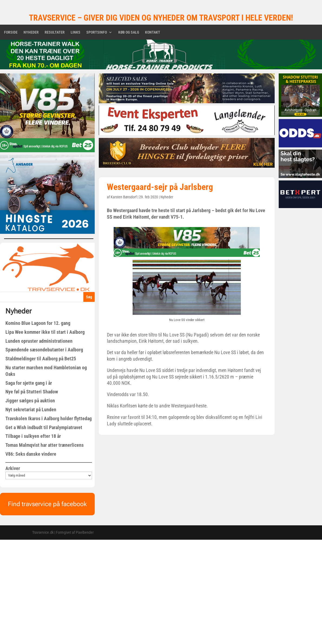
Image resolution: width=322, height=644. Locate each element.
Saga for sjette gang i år (29, 383)
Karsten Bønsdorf (124, 197)
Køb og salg (129, 32)
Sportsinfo (97, 32)
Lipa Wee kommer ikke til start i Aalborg (45, 332)
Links (75, 32)
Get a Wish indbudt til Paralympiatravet (44, 427)
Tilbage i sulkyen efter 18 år (33, 436)
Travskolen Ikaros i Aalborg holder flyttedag (49, 418)
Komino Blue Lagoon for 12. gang (38, 323)
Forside (11, 32)
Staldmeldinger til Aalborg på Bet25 (41, 359)
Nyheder (31, 32)
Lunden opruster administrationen (39, 341)
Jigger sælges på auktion (30, 401)
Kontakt (153, 32)
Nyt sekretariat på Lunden (31, 410)
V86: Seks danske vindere (31, 454)
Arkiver (13, 468)
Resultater (55, 32)
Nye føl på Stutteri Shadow (32, 392)
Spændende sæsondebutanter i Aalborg (44, 350)
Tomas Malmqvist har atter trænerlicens (45, 445)
